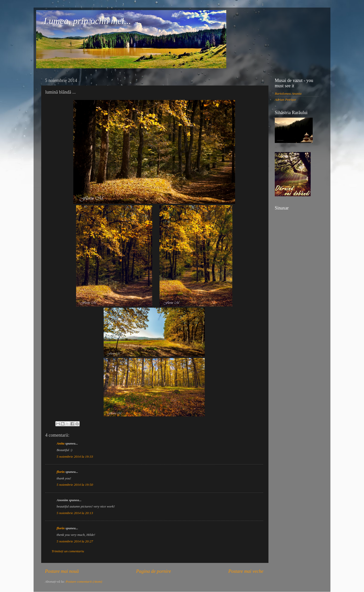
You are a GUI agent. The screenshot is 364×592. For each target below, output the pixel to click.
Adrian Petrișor (286, 100)
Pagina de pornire (153, 571)
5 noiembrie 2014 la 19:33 (75, 457)
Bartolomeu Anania (288, 93)
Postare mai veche (246, 571)
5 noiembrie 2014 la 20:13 (75, 513)
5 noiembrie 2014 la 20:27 (75, 541)
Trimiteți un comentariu (68, 551)
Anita (61, 443)
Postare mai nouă (62, 571)
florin (61, 472)
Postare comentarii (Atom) (84, 582)
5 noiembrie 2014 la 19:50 (75, 485)
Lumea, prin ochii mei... (87, 21)
